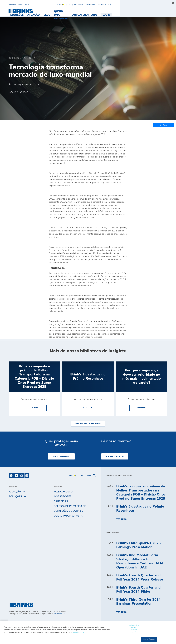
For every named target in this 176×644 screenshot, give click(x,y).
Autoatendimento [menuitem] (140, 11)
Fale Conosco (61, 456)
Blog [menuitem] (87, 11)
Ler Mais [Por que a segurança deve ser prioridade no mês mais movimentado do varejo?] (145, 408)
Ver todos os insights (88, 424)
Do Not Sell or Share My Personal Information (134, 629)
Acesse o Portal (115, 456)
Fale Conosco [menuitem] (63, 492)
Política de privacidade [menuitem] (70, 506)
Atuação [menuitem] (74, 11)
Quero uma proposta (68, 516)
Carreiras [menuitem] (61, 501)
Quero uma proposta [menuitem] (109, 11)
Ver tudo (121, 519)
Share (163, 125)
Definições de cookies (68, 511)
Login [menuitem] (162, 11)
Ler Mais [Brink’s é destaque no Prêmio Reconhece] (92, 408)
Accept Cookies (149, 639)
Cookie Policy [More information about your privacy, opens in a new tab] (78, 632)
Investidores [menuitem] (63, 496)
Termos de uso (60, 614)
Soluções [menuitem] (57, 11)
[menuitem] (13, 5)
